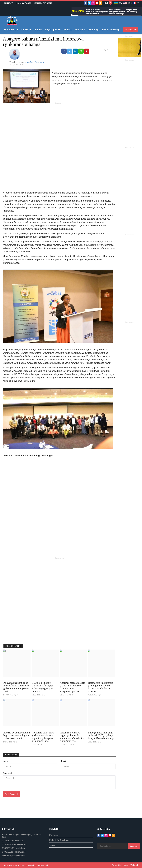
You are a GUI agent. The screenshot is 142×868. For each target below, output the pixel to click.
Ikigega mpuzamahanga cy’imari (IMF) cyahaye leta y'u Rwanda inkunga (101, 735)
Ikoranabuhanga (111, 30)
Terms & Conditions (120, 865)
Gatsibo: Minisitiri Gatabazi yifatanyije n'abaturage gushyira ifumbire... (43, 687)
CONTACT (8, 3)
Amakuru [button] (26, 30)
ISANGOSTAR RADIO (43, 3)
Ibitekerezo (11, 755)
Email (64, 761)
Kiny (118, 3)
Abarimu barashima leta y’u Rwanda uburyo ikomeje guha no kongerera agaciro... (72, 687)
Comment (7, 773)
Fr (136, 3)
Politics (68, 30)
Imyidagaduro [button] (53, 30)
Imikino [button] (38, 30)
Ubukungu (93, 30)
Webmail (134, 865)
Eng (128, 3)
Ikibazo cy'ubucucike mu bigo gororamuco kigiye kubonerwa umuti (17, 735)
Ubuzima (80, 30)
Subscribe (134, 846)
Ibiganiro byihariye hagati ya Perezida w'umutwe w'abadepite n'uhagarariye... (72, 737)
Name (5, 761)
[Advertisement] (60, 124)
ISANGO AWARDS (24, 3)
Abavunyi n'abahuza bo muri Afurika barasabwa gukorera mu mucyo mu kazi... (16, 687)
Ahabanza (11, 30)
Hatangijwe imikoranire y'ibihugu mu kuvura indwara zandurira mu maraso (100, 687)
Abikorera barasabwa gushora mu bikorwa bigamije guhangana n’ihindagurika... (43, 737)
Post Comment (12, 794)
